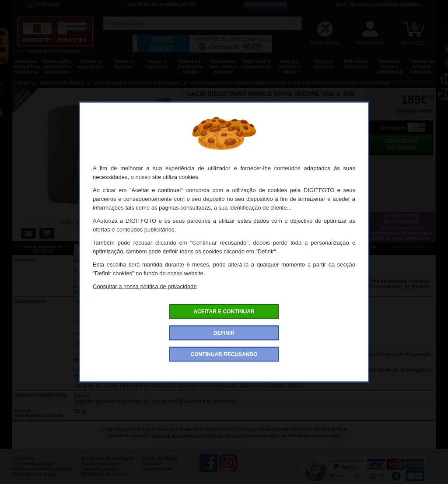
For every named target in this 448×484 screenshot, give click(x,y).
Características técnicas (43, 249)
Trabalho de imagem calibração (421, 67)
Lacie (335, 436)
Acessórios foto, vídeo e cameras (223, 67)
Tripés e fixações (123, 64)
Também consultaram (351, 247)
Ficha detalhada (105, 247)
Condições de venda (34, 480)
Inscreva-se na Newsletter (161, 5)
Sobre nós (23, 465)
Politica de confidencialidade (42, 475)
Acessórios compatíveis (228, 247)
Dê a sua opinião (290, 247)
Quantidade (393, 128)
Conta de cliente (160, 465)
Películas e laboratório (356, 64)
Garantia (152, 470)
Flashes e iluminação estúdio (190, 67)
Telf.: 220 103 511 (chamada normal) (378, 5)
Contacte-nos (157, 475)
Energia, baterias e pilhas (290, 67)
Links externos (409, 247)
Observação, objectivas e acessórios (57, 67)
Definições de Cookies (105, 480)
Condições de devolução (108, 465)
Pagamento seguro (102, 470)
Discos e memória (323, 64)
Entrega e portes (99, 475)
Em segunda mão (266, 5)
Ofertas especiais (166, 247)
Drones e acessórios (90, 64)
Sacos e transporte (157, 64)
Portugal (44, 5)
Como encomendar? (34, 470)
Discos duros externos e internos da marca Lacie (200, 436)
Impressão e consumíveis (257, 64)
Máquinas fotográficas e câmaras (27, 67)
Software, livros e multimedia (389, 67)
